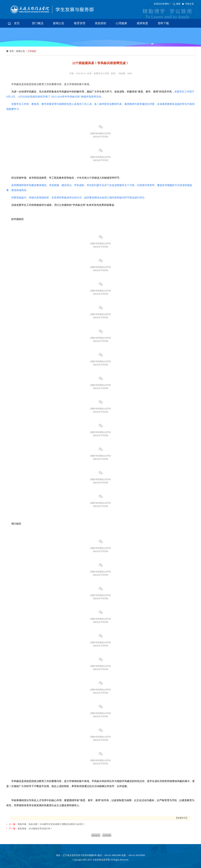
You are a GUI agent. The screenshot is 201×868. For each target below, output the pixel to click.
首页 (12, 51)
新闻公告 (21, 51)
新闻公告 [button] (59, 23)
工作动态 (32, 51)
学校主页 (190, 4)
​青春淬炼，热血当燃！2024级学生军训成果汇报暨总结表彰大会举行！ (52, 824)
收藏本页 (182, 818)
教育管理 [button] (80, 23)
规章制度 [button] (142, 23)
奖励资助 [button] (100, 23)
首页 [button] (17, 23)
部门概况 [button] (38, 23)
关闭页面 (107, 835)
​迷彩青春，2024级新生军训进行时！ (35, 829)
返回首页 (96, 835)
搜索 (178, 4)
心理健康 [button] (121, 23)
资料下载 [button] (163, 23)
